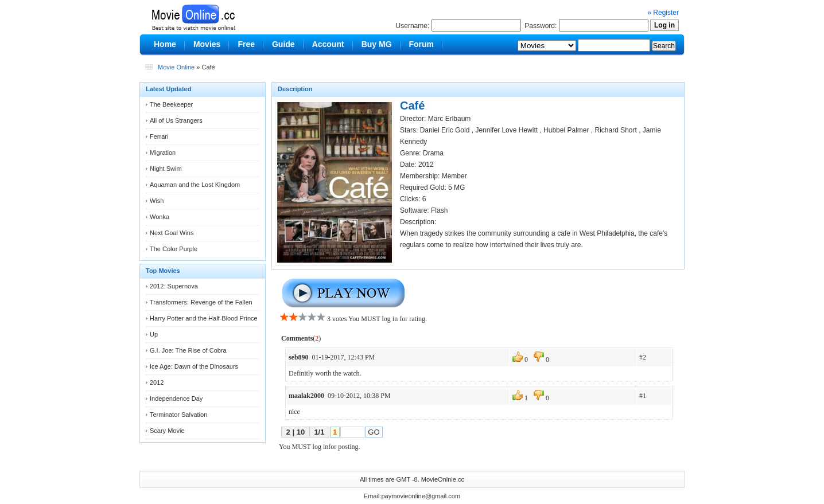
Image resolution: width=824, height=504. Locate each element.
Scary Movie (167, 431)
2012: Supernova (174, 286)
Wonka (160, 217)
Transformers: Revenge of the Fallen (201, 302)
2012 (157, 382)
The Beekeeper (171, 104)
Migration (163, 153)
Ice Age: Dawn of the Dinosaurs (194, 366)
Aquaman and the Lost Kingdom (195, 185)
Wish (157, 201)
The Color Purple (174, 249)
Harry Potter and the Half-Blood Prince (204, 318)
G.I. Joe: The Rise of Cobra (188, 350)
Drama (433, 153)
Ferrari (159, 136)
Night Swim (166, 169)
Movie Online (176, 67)
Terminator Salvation (178, 415)
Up (154, 334)
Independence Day (176, 398)
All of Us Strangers (176, 120)
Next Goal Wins (172, 233)
